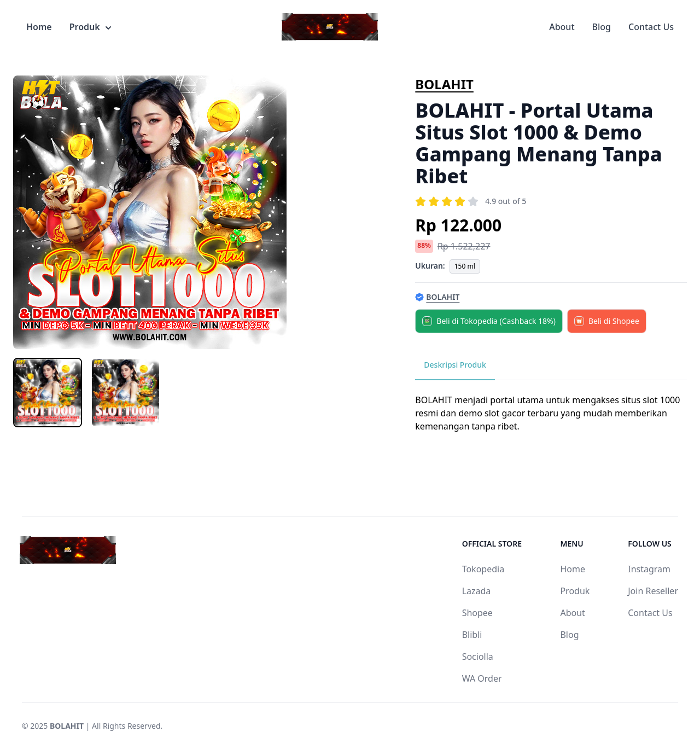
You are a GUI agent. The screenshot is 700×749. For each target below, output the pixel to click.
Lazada (477, 591)
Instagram (649, 569)
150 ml (465, 266)
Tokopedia (483, 569)
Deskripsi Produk (455, 365)
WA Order (482, 678)
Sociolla (478, 657)
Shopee (477, 613)
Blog (602, 27)
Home (39, 27)
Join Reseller (653, 591)
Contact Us (651, 27)
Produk (90, 27)
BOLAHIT (444, 84)
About (562, 27)
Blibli (472, 635)
